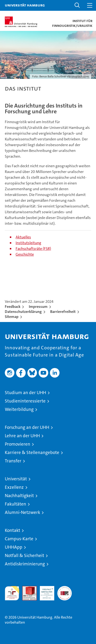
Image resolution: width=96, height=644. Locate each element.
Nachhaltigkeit (19, 496)
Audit (27, 589)
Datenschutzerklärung (23, 312)
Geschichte (25, 254)
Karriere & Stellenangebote (32, 452)
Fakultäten (15, 504)
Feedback (13, 307)
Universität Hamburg (25, 5)
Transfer (13, 461)
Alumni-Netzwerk (22, 512)
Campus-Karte (19, 539)
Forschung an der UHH (27, 427)
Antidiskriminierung (25, 564)
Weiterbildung (19, 409)
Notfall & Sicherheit (24, 555)
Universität (16, 479)
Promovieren (18, 444)
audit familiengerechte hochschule (12, 593)
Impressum (38, 307)
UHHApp (14, 547)
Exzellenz (14, 487)
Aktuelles (23, 237)
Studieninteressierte (25, 401)
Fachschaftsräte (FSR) (33, 249)
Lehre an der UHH (22, 436)
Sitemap (12, 317)
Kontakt (12, 530)
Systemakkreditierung (65, 589)
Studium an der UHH (25, 393)
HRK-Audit (44, 591)
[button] (77, 5)
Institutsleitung (28, 243)
